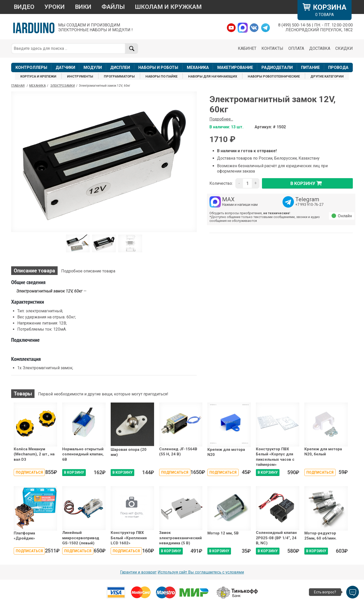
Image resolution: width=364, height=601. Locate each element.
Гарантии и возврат (138, 572)
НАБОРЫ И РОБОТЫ (158, 67)
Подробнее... (221, 119)
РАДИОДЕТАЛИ (277, 67)
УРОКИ (55, 7)
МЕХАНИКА (198, 67)
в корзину (307, 183)
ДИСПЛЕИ (120, 67)
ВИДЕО (24, 7)
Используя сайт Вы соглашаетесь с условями (201, 572)
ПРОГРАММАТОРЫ (119, 76)
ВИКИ (83, 7)
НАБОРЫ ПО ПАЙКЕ (161, 76)
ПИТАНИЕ (310, 67)
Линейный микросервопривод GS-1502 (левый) (81, 538)
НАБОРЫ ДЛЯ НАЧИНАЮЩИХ (213, 76)
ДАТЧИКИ (65, 67)
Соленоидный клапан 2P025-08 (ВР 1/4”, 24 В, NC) (276, 538)
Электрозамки (63, 86)
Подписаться (29, 472)
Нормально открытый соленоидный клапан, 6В (83, 454)
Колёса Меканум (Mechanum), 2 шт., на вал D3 (34, 454)
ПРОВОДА (338, 67)
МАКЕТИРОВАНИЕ (235, 67)
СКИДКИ (344, 48)
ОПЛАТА (296, 48)
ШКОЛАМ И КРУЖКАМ (168, 7)
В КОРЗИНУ (74, 472)
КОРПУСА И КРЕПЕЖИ (38, 76)
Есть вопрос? (325, 592)
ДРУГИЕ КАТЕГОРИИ (327, 76)
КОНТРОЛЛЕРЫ (31, 67)
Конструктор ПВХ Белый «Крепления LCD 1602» (129, 538)
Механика (37, 86)
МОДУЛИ (93, 67)
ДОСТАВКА (320, 48)
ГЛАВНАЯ (18, 86)
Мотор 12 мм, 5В (223, 533)
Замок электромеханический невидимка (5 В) (180, 538)
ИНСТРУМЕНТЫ (80, 76)
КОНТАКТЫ (272, 48)
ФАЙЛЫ (113, 7)
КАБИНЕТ (247, 48)
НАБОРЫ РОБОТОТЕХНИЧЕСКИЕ (274, 76)
